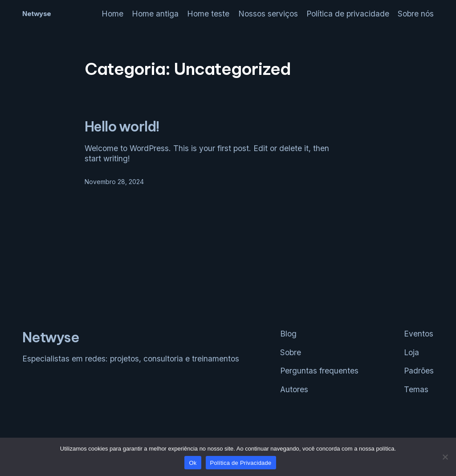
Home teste (208, 14)
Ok (193, 463)
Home (112, 14)
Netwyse (37, 14)
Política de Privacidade (241, 463)
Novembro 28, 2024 (114, 182)
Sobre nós (416, 14)
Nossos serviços (268, 14)
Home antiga (155, 14)
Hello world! (122, 127)
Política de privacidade (348, 14)
